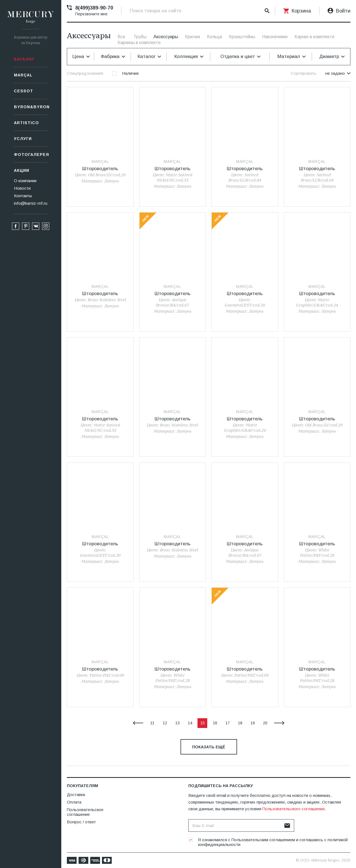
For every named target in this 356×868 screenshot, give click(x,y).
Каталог (24, 59)
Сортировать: (304, 73)
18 (240, 723)
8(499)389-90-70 (94, 8)
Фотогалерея (31, 155)
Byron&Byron (31, 107)
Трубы (140, 37)
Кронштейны (242, 37)
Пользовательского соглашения (293, 809)
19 (253, 723)
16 (215, 723)
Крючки (192, 37)
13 (177, 723)
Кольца (214, 37)
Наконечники (275, 37)
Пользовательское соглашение (85, 812)
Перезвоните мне (91, 14)
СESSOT (24, 91)
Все (121, 37)
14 (190, 723)
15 (203, 723)
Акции (22, 170)
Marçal (23, 75)
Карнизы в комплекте (139, 43)
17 (228, 723)
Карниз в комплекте (314, 37)
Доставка (76, 795)
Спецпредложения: (86, 73)
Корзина (301, 11)
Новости (22, 188)
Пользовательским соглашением (263, 840)
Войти (343, 11)
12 (165, 723)
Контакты (23, 196)
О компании (25, 181)
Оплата (74, 802)
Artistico (26, 123)
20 (265, 723)
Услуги (23, 139)
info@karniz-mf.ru (31, 203)
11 (152, 723)
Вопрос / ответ (81, 822)
